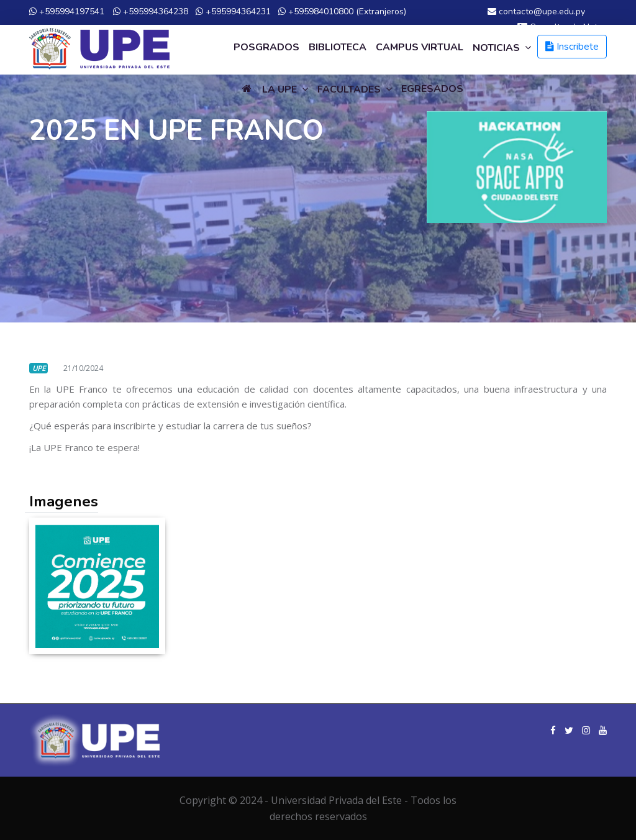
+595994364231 (233, 11)
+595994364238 (151, 11)
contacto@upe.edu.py (536, 11)
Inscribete (572, 47)
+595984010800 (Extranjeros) (342, 11)
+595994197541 (67, 11)
